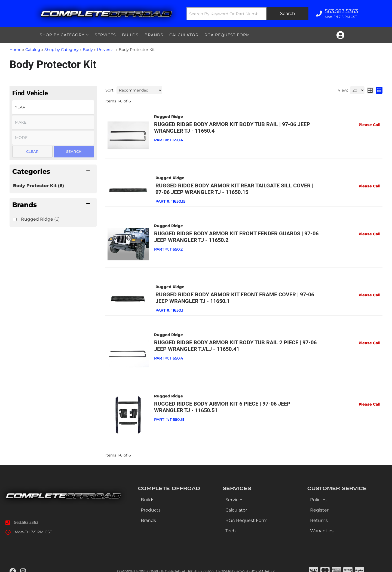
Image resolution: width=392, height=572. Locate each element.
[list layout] (379, 90)
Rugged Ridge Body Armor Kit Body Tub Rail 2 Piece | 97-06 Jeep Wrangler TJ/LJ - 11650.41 (234, 343)
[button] (247, 14)
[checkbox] (15, 219)
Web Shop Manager (258, 565)
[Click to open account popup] (340, 35)
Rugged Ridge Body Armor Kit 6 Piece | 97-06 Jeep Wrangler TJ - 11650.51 (236, 402)
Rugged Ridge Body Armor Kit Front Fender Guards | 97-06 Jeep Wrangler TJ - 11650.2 (235, 235)
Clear (32, 151)
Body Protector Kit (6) (39, 186)
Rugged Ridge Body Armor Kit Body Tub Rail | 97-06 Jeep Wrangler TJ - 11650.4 (230, 127)
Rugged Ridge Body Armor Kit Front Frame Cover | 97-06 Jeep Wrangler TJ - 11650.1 (232, 295)
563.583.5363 (26, 516)
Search (74, 151)
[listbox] (53, 107)
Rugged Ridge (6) (40, 219)
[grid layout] (370, 90)
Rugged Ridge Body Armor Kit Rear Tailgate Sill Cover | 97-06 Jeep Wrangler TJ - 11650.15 (236, 187)
